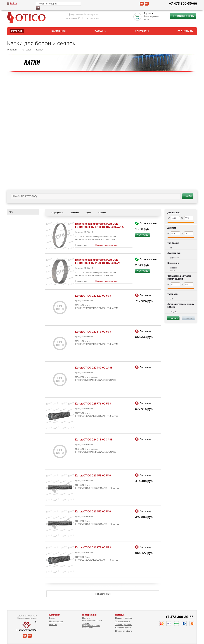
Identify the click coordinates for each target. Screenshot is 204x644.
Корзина (148, 13)
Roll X (173, 271)
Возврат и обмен (123, 628)
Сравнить (143, 242)
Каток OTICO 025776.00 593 (93, 404)
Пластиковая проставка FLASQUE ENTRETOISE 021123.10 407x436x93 (98, 261)
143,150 (174, 312)
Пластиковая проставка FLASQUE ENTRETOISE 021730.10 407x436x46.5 (99, 225)
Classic (173, 268)
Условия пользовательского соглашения (91, 626)
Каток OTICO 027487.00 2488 (94, 368)
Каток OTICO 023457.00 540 (93, 512)
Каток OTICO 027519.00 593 (93, 332)
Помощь (100, 31)
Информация (89, 615)
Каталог (17, 31)
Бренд (52, 618)
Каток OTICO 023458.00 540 (93, 476)
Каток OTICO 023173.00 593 (93, 548)
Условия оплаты (123, 621)
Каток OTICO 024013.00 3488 (94, 440)
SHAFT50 (174, 258)
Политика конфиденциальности (92, 619)
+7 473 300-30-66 (183, 3)
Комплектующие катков (106, 245)
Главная (12, 50)
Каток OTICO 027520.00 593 (93, 296)
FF (171, 248)
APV (11, 212)
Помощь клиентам (124, 618)
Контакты (142, 31)
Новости (53, 625)
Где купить (185, 31)
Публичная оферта (124, 631)
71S (172, 299)
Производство (56, 621)
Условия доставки (124, 625)
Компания (59, 31)
